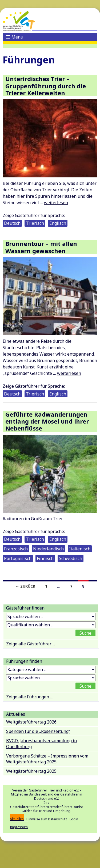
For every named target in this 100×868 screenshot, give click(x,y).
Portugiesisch (18, 558)
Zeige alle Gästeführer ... (31, 644)
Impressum (19, 827)
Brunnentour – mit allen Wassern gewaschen (41, 247)
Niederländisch (48, 549)
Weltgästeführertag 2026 (31, 722)
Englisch (58, 223)
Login (74, 819)
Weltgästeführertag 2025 (31, 771)
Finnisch (45, 558)
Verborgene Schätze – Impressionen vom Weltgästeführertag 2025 (47, 759)
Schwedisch (71, 558)
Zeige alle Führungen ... (29, 697)
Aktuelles (17, 819)
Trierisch (35, 223)
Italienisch (80, 549)
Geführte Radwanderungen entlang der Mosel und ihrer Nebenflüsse (47, 421)
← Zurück (25, 586)
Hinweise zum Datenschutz (47, 819)
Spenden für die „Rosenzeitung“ (38, 731)
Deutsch (12, 223)
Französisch (16, 549)
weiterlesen (56, 203)
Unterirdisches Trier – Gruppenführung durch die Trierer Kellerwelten (46, 86)
